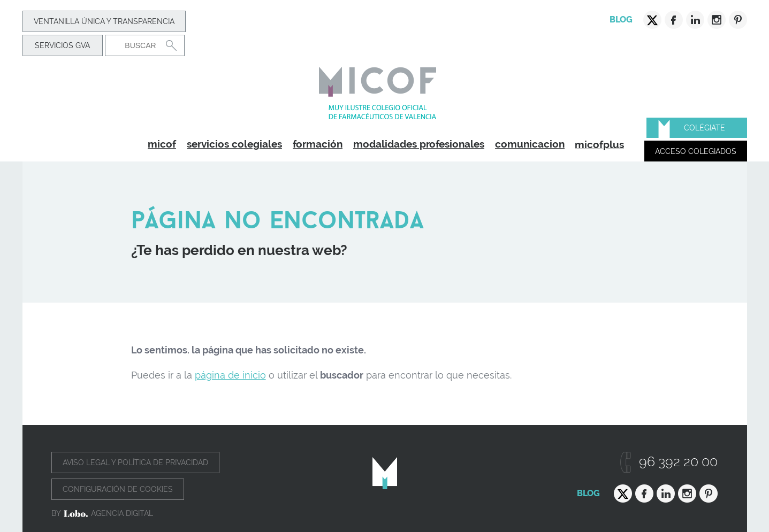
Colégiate (705, 128)
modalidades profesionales (419, 144)
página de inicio (230, 375)
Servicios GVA (62, 45)
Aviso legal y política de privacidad (135, 462)
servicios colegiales (234, 144)
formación (318, 144)
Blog (621, 20)
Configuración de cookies (118, 489)
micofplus (599, 144)
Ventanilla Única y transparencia (104, 21)
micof (162, 144)
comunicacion (530, 144)
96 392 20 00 (678, 462)
